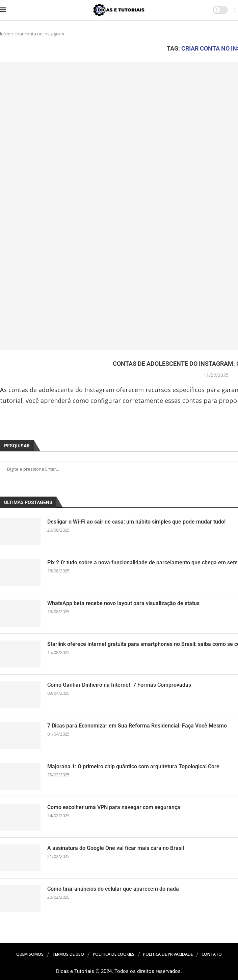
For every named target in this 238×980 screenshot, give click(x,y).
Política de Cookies (114, 954)
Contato (212, 954)
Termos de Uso (68, 954)
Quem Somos (30, 954)
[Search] (235, 11)
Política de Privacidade (168, 954)
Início (5, 34)
